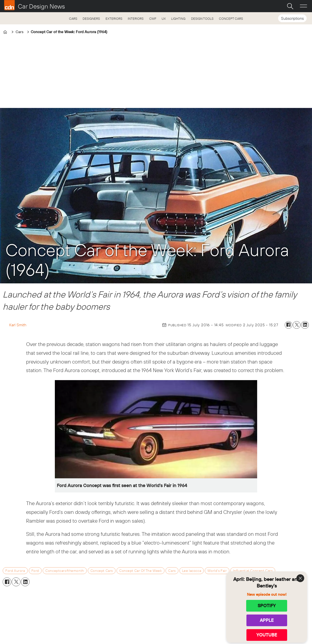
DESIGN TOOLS (202, 19)
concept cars (102, 571)
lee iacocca (192, 571)
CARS (73, 19)
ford (35, 571)
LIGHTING (178, 19)
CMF (153, 19)
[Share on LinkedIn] (305, 325)
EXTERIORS (114, 19)
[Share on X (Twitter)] (297, 325)
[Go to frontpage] (34, 5)
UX (164, 19)
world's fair (217, 571)
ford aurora (15, 571)
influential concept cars (253, 571)
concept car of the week (141, 571)
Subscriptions (292, 18)
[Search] (290, 6)
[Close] (300, 578)
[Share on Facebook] (289, 325)
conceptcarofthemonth (65, 571)
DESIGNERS (91, 19)
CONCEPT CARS (231, 19)
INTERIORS (136, 19)
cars (172, 571)
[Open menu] (303, 6)
